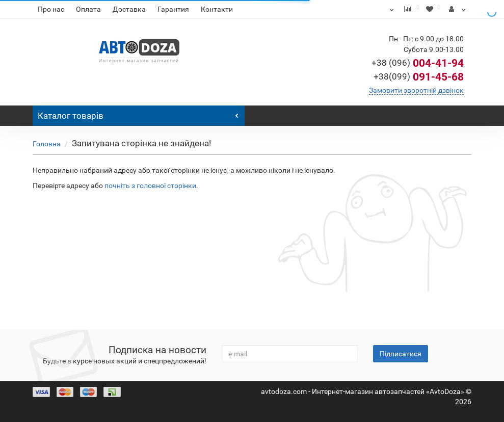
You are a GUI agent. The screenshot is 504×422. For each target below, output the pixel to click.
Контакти (217, 9)
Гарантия (173, 9)
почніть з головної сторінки (150, 186)
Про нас (51, 9)
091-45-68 (419, 77)
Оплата (88, 9)
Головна (47, 144)
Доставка (129, 9)
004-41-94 (418, 63)
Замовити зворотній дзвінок (416, 90)
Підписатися (401, 354)
